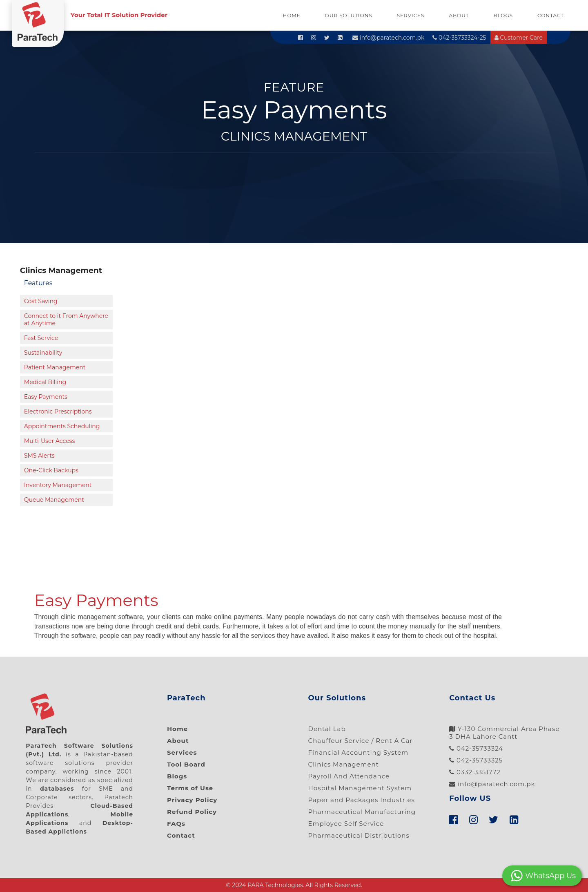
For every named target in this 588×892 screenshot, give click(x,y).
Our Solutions (349, 15)
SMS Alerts (39, 456)
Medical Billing (45, 382)
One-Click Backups (51, 470)
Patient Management (55, 367)
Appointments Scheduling (62, 426)
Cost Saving (41, 301)
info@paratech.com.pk (388, 38)
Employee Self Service (346, 824)
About (459, 15)
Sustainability (43, 353)
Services (411, 15)
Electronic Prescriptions (58, 411)
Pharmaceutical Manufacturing (362, 812)
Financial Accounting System (359, 752)
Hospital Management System (360, 788)
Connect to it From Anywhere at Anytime (66, 320)
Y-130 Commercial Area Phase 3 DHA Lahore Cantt (504, 733)
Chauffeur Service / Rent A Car (361, 741)
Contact (551, 15)
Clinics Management (344, 764)
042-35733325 (476, 760)
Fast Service (41, 338)
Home (292, 15)
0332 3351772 (475, 772)
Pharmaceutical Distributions (359, 835)
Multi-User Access (49, 441)
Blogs (503, 15)
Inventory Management (58, 485)
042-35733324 (476, 748)
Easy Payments (46, 397)
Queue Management (54, 500)
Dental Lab (327, 729)
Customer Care (519, 38)
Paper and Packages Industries (362, 800)
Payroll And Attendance (349, 776)
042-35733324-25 (459, 38)
